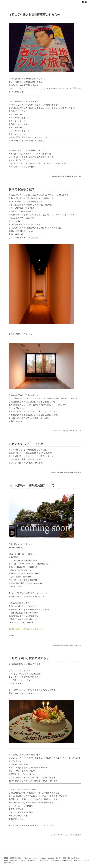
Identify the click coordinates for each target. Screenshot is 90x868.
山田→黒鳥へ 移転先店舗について (32, 485)
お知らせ (73, 176)
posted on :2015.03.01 (57, 835)
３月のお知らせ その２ (26, 444)
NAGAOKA (72, 472)
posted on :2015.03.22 (57, 472)
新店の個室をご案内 (22, 189)
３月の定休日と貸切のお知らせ (29, 658)
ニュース (79, 431)
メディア (79, 176)
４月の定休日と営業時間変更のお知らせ (35, 15)
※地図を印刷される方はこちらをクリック (26, 629)
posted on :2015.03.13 (58, 645)
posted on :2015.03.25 (58, 431)
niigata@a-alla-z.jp (47, 858)
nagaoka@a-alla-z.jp (58, 860)
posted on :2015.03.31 (58, 176)
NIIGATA (73, 431)
